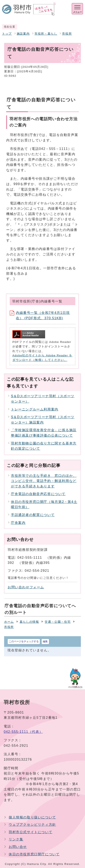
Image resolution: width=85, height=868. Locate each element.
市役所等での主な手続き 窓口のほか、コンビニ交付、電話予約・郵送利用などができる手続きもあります (44, 481)
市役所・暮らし (46, 34)
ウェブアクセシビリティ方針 (32, 825)
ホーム (9, 622)
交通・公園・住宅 (58, 622)
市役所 (67, 34)
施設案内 (23, 34)
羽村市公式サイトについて (31, 832)
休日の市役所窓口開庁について (34, 854)
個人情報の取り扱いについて (32, 817)
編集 (45, 641)
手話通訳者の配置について (33, 515)
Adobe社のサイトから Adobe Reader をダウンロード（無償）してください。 (42, 358)
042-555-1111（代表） (23, 732)
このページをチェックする (24, 641)
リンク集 (16, 839)
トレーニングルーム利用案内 (35, 409)
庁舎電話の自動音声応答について (38, 494)
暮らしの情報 (29, 622)
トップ (7, 34)
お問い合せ (18, 847)
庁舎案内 (18, 523)
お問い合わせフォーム (26, 587)
